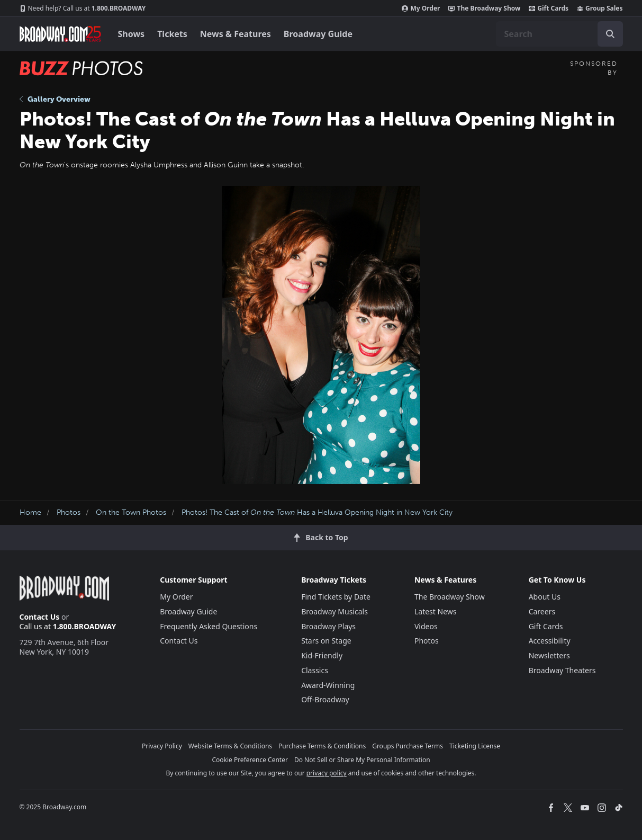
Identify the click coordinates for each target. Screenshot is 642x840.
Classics (315, 670)
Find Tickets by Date (336, 597)
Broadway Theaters (562, 670)
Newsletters (549, 655)
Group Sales (600, 8)
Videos (426, 626)
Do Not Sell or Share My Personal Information (362, 760)
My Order (421, 8)
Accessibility (550, 641)
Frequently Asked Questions (209, 626)
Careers (542, 611)
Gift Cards (549, 8)
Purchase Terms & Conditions (322, 746)
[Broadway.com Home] (60, 34)
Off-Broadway (325, 699)
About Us (545, 597)
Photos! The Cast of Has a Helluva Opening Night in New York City (317, 512)
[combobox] (559, 34)
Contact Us (40, 617)
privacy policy (327, 773)
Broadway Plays (328, 626)
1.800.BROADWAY (83, 8)
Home (30, 512)
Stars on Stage (326, 641)
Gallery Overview (55, 99)
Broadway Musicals (334, 611)
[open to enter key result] (610, 34)
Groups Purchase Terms (408, 746)
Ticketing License (475, 746)
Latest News (436, 611)
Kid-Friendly (322, 655)
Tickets (172, 34)
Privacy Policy (162, 746)
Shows (132, 34)
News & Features (236, 34)
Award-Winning (328, 685)
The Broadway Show (484, 8)
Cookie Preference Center (250, 760)
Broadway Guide (318, 34)
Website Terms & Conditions (230, 746)
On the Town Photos (131, 512)
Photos (69, 512)
